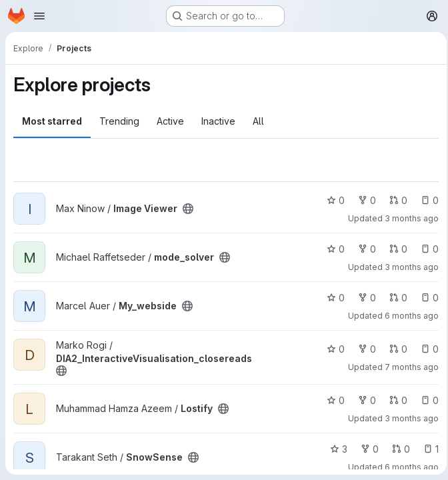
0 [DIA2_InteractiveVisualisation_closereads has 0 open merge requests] (394, 349)
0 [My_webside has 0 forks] (363, 298)
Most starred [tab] (52, 121)
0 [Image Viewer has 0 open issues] (426, 200)
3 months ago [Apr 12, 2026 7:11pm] (408, 267)
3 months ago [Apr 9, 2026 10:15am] (408, 218)
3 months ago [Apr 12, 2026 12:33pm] (408, 418)
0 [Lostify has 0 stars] (332, 400)
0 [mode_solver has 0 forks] (363, 249)
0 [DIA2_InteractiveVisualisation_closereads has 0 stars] (332, 349)
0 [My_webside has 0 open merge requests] (394, 298)
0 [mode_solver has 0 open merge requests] (394, 249)
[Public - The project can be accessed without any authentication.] (188, 209)
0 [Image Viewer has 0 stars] (332, 200)
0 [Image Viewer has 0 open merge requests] (394, 200)
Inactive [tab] (218, 121)
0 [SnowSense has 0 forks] (366, 449)
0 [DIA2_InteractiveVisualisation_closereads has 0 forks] (363, 349)
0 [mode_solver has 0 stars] (332, 249)
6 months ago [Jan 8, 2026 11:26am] (408, 316)
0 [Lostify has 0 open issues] (426, 400)
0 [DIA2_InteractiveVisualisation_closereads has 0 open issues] (426, 349)
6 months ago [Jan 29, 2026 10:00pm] (408, 467)
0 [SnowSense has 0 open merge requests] (397, 449)
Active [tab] (170, 121)
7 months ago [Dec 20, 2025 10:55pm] (408, 367)
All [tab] (258, 121)
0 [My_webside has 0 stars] (332, 298)
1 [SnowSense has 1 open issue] (427, 449)
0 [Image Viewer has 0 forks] (363, 200)
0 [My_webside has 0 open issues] (426, 298)
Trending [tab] (119, 121)
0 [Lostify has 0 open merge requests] (394, 400)
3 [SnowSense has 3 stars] (335, 449)
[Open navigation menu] (39, 16)
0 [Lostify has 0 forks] (363, 400)
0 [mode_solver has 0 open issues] (426, 249)
